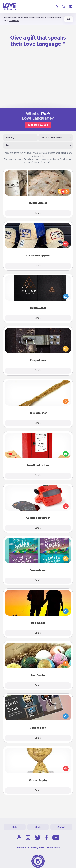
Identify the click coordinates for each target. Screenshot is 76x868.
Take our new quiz (38, 125)
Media (38, 827)
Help (15, 827)
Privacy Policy (38, 848)
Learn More (14, 21)
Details (38, 213)
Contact (61, 827)
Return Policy (53, 848)
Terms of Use (23, 848)
